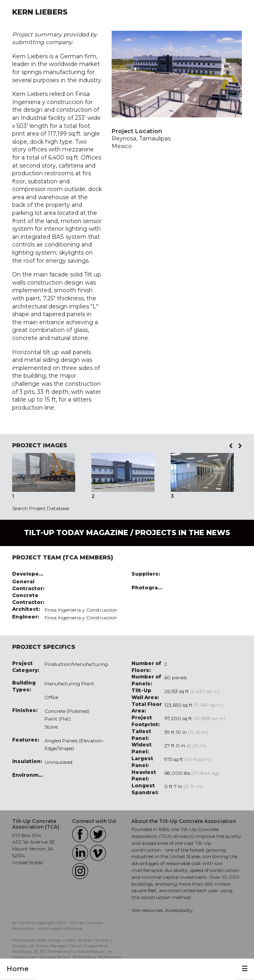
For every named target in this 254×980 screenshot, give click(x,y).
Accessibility (179, 910)
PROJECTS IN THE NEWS (183, 533)
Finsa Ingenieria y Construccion (81, 610)
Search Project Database (41, 508)
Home (18, 969)
